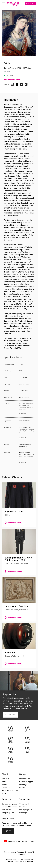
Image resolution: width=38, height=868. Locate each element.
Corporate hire (25, 804)
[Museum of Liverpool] (10, 729)
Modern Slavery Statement (23, 860)
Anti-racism (6, 810)
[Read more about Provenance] (27, 433)
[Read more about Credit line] (27, 409)
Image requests (8, 813)
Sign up (8, 831)
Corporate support (26, 782)
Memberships (25, 779)
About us (5, 779)
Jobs (4, 782)
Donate (22, 788)
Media (4, 785)
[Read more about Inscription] (27, 458)
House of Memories (9, 807)
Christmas (23, 807)
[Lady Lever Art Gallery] (10, 760)
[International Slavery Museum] (10, 740)
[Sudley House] (28, 750)
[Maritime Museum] (28, 740)
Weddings (23, 813)
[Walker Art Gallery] (10, 750)
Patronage (23, 785)
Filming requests (26, 810)
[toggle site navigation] (4, 4)
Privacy (9, 860)
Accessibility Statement (24, 862)
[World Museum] (28, 729)
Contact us (6, 788)
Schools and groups (9, 804)
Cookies (10, 862)
